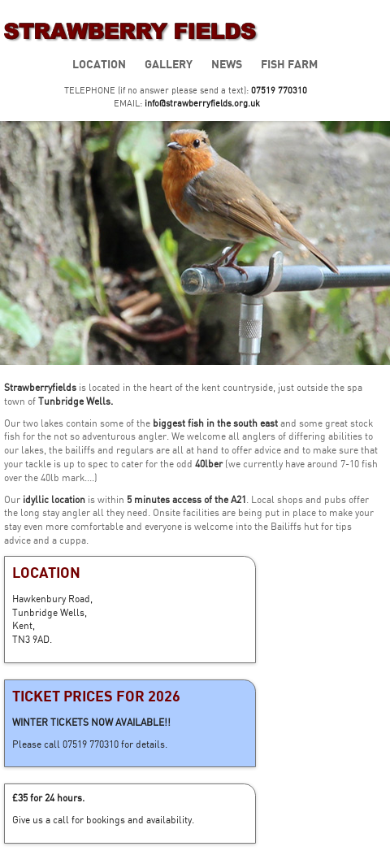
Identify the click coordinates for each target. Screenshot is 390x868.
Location (99, 64)
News (227, 64)
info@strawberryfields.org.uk (202, 103)
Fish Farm (289, 64)
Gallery (169, 64)
